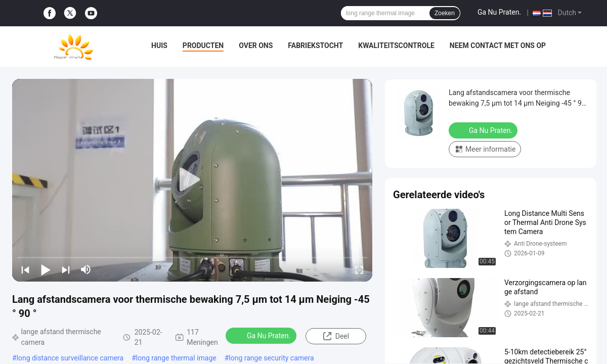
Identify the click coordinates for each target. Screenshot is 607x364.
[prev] (25, 269)
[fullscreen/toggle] (359, 269)
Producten (203, 45)
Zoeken (445, 13)
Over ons (256, 45)
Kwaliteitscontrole (396, 45)
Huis (159, 45)
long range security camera (271, 358)
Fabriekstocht (315, 45)
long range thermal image (176, 358)
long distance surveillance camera (70, 358)
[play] (192, 180)
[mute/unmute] (86, 269)
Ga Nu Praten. (499, 12)
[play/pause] (46, 269)
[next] (66, 269)
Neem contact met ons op (498, 45)
